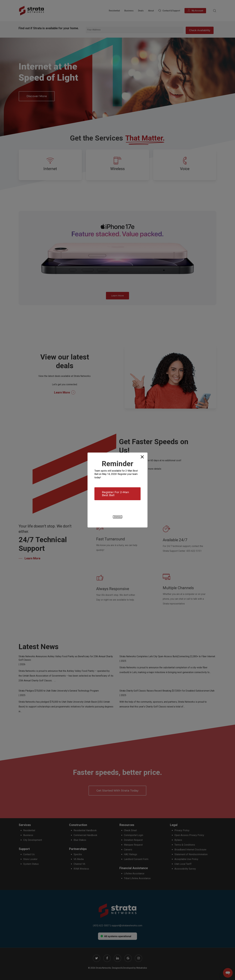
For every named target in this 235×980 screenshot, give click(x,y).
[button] (117, 494)
